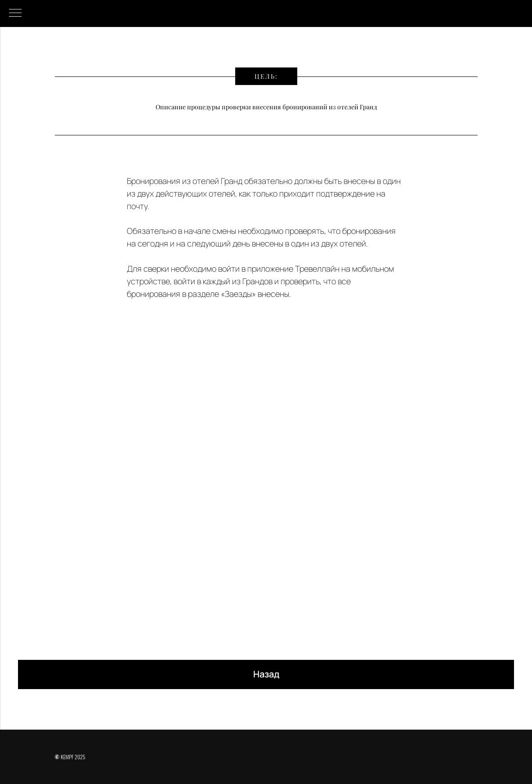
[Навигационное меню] (15, 13)
